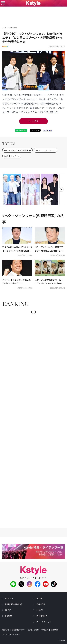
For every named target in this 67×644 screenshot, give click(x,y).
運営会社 (6, 630)
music (8, 610)
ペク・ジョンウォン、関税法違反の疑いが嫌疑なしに (16, 282)
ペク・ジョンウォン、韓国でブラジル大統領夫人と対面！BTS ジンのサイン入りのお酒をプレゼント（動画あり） (49, 249)
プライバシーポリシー (11, 634)
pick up (9, 598)
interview (42, 616)
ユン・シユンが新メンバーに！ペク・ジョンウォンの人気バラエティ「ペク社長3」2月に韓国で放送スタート (49, 282)
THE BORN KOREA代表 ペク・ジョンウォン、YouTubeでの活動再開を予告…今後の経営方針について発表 (17, 249)
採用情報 (54, 630)
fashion (41, 604)
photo (40, 610)
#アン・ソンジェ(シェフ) (45, 150)
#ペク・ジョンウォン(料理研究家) (17, 150)
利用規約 (45, 630)
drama (9, 616)
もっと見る (33, 121)
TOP (4, 27)
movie (39, 598)
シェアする (48, 130)
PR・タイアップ (44, 622)
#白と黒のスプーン (12, 156)
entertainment (14, 604)
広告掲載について (19, 630)
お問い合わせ (33, 630)
